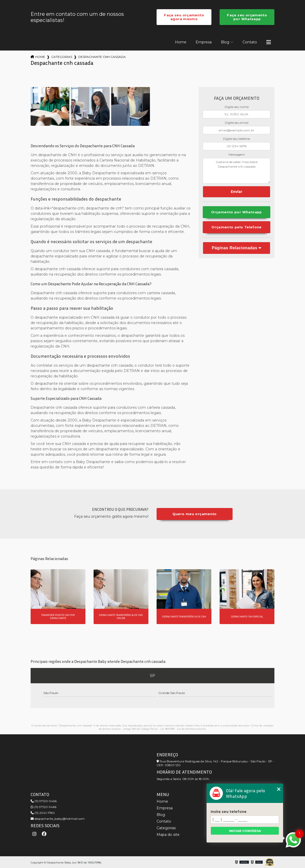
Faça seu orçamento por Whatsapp (247, 17)
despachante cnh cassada (102, 57)
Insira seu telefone (229, 812)
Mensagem (237, 154)
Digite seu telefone (237, 139)
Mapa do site (168, 835)
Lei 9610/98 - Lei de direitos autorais (183, 729)
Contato (250, 42)
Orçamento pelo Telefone (237, 227)
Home (181, 42)
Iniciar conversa (245, 831)
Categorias (62, 57)
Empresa (204, 42)
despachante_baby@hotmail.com (58, 819)
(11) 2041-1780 (43, 813)
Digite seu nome (237, 107)
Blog (225, 42)
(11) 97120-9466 (44, 801)
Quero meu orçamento (195, 514)
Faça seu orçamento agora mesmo (184, 17)
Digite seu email (237, 123)
